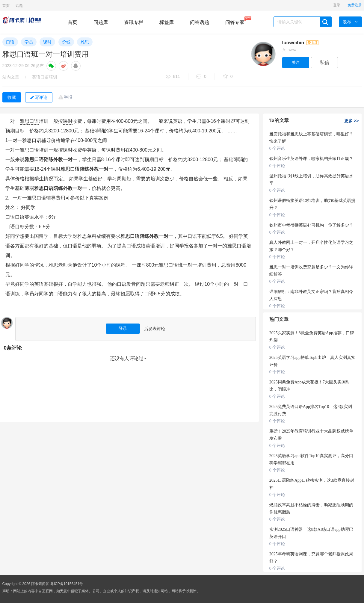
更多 (351, 121)
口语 (10, 42)
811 (173, 77)
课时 (47, 42)
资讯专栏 (134, 22)
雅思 (85, 42)
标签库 (167, 22)
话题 (19, 6)
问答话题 (200, 22)
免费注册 (355, 5)
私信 (324, 62)
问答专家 (235, 21)
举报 (68, 97)
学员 (29, 42)
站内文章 (11, 77)
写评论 (39, 97)
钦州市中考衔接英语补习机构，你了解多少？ (311, 225)
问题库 (101, 22)
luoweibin (300, 43)
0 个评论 (277, 148)
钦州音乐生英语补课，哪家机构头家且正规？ (311, 159)
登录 (337, 5)
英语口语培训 (45, 77)
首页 (6, 6)
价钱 (66, 42)
